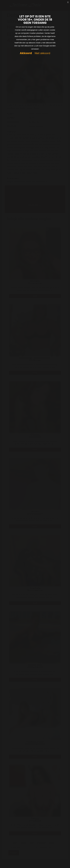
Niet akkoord (42, 53)
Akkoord (26, 53)
